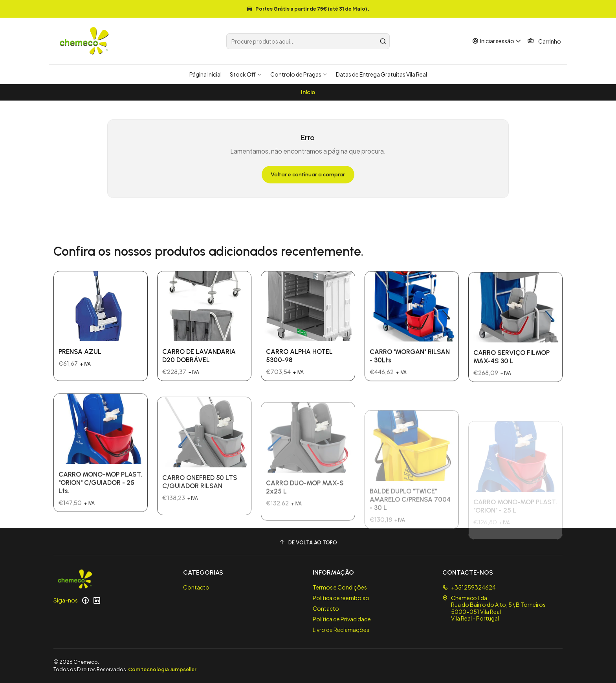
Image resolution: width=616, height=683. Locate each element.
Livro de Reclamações (341, 630)
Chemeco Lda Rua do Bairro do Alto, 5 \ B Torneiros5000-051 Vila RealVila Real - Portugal (494, 608)
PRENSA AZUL (80, 359)
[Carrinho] (544, 41)
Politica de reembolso (341, 598)
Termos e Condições (340, 587)
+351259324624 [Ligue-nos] (469, 587)
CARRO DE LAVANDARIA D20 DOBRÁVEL (199, 370)
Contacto (196, 587)
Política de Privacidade (342, 619)
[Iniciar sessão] (497, 41)
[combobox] (308, 41)
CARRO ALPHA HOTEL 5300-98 (299, 379)
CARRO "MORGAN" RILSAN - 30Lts (410, 389)
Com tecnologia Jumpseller (162, 669)
